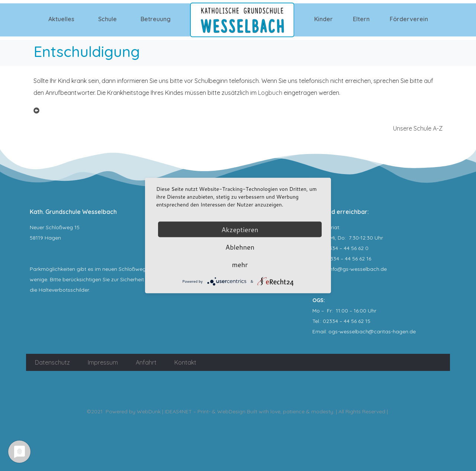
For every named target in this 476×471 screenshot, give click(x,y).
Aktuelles (61, 19)
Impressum (103, 362)
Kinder (324, 19)
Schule (107, 19)
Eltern (361, 19)
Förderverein (409, 19)
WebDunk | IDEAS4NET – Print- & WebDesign (191, 411)
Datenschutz (52, 362)
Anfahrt (146, 362)
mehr (240, 265)
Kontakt (185, 362)
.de (412, 331)
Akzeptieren (240, 230)
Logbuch (270, 93)
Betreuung (156, 19)
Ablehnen (240, 247)
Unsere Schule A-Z (418, 128)
